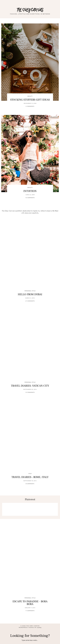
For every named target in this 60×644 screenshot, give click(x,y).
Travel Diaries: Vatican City (30, 386)
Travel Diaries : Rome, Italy (30, 477)
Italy (30, 474)
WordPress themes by (30, 627)
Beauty (30, 96)
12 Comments (30, 392)
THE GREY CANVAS (30, 10)
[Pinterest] (9, 509)
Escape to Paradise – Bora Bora (30, 603)
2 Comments (30, 106)
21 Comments (30, 301)
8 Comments (30, 484)
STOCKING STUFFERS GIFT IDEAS (30, 100)
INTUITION (30, 191)
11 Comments (30, 611)
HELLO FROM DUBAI (30, 294)
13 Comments (30, 198)
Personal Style (30, 291)
